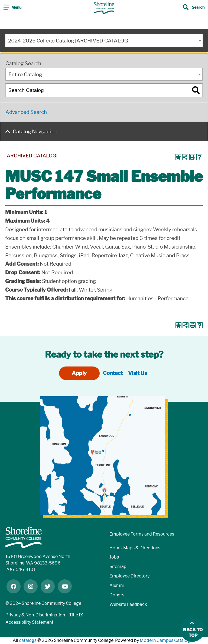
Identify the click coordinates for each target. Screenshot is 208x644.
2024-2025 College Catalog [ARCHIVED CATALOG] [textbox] (69, 41)
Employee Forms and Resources (142, 534)
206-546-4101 (20, 569)
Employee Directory (129, 576)
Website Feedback (128, 604)
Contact (113, 373)
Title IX (76, 615)
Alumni (117, 585)
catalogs (28, 640)
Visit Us (138, 373)
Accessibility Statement (29, 622)
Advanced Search (26, 112)
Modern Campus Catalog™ (167, 640)
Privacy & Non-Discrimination (35, 615)
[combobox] (104, 41)
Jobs (114, 557)
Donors (117, 595)
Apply (79, 373)
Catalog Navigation (35, 132)
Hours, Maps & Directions (135, 548)
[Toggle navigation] (12, 8)
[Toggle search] (194, 8)
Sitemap (118, 567)
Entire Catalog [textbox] (25, 75)
